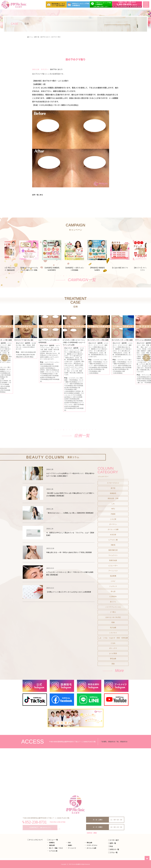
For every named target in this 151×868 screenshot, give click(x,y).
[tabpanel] (75, 253)
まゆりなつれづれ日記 (113, 617)
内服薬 (113, 514)
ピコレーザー (113, 566)
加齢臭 (113, 545)
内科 (69, 843)
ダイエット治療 (113, 529)
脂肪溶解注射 (113, 550)
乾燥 (113, 622)
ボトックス (113, 648)
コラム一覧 (114, 852)
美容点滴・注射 (113, 498)
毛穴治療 (113, 628)
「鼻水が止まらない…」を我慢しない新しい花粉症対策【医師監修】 (70, 513)
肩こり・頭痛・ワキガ (56, 848)
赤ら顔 (113, 591)
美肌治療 (52, 845)
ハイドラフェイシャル (113, 607)
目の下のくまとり (56, 69)
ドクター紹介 (114, 840)
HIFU (113, 509)
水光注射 (113, 535)
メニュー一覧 (53, 840)
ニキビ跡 (113, 519)
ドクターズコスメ (113, 483)
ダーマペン (113, 524)
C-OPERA (113, 597)
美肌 (113, 664)
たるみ (113, 643)
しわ (113, 504)
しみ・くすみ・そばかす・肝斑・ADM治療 (113, 638)
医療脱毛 (113, 493)
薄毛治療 (113, 659)
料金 (111, 846)
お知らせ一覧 (114, 849)
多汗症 (113, 488)
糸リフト (113, 602)
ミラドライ (113, 633)
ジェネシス (113, 586)
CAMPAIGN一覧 (82, 280)
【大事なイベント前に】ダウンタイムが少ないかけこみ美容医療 (69, 592)
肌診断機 (113, 576)
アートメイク (113, 571)
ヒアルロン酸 (113, 540)
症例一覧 (82, 436)
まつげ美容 (113, 653)
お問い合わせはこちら (40, 828)
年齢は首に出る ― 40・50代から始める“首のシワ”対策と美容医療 (69, 552)
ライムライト (113, 555)
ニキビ (113, 581)
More (119, 671)
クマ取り (113, 612)
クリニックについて (36, 840)
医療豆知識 (113, 560)
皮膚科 (70, 845)
